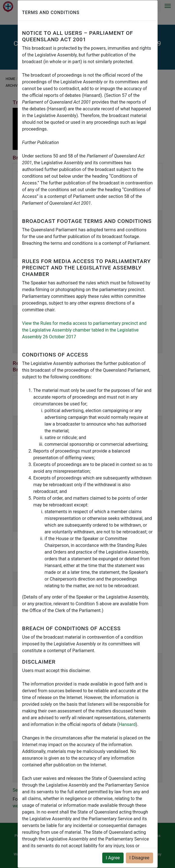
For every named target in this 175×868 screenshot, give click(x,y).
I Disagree (139, 858)
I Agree (113, 858)
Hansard (127, 724)
